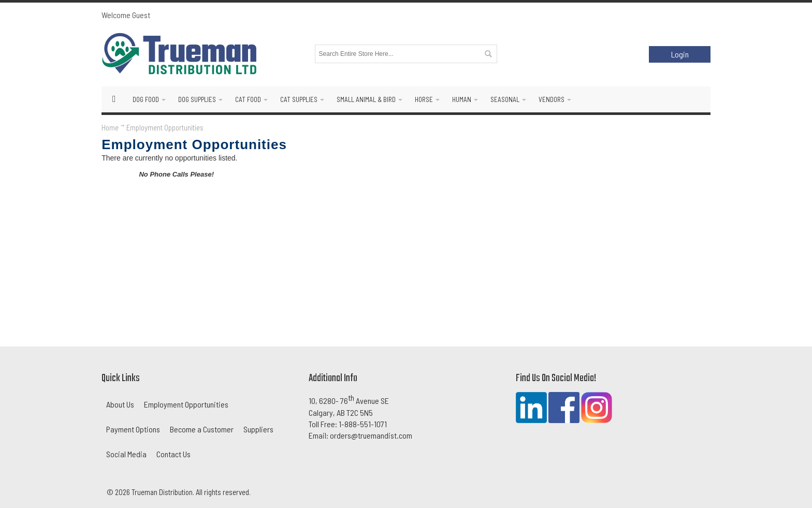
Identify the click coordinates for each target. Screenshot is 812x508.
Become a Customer (202, 429)
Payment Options (133, 429)
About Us (120, 404)
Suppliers (258, 429)
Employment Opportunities (186, 404)
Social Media (126, 454)
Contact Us (173, 454)
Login (680, 54)
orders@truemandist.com (371, 435)
